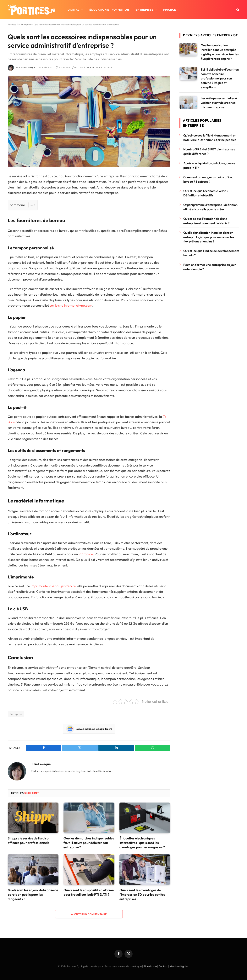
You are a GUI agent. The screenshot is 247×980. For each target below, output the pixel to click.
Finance (170, 10)
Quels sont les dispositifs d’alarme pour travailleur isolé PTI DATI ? (89, 892)
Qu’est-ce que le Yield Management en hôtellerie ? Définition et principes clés (210, 138)
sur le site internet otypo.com (71, 305)
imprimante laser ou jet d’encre (53, 586)
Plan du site (150, 966)
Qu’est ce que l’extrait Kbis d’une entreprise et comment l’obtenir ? (206, 221)
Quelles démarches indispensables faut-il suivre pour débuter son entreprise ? (89, 843)
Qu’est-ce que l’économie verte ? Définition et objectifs (206, 193)
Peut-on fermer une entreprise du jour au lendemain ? (210, 267)
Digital (73, 10)
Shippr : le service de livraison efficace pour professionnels (29, 840)
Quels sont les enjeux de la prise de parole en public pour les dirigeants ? (33, 894)
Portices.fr (13, 24)
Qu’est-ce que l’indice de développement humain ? (211, 253)
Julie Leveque (28, 68)
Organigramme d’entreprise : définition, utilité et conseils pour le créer (211, 207)
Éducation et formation (109, 10)
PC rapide (86, 554)
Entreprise (144, 10)
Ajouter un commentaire (89, 914)
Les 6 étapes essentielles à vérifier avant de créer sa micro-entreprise (219, 103)
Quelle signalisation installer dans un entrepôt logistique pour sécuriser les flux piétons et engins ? (220, 52)
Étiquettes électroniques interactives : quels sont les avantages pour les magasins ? (142, 843)
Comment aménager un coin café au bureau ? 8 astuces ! (208, 179)
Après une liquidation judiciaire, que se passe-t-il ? (209, 165)
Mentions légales (179, 966)
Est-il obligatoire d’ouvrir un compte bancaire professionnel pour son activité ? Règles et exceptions (220, 78)
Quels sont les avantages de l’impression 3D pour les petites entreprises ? (142, 894)
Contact (163, 966)
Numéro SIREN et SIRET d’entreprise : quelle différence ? (209, 151)
